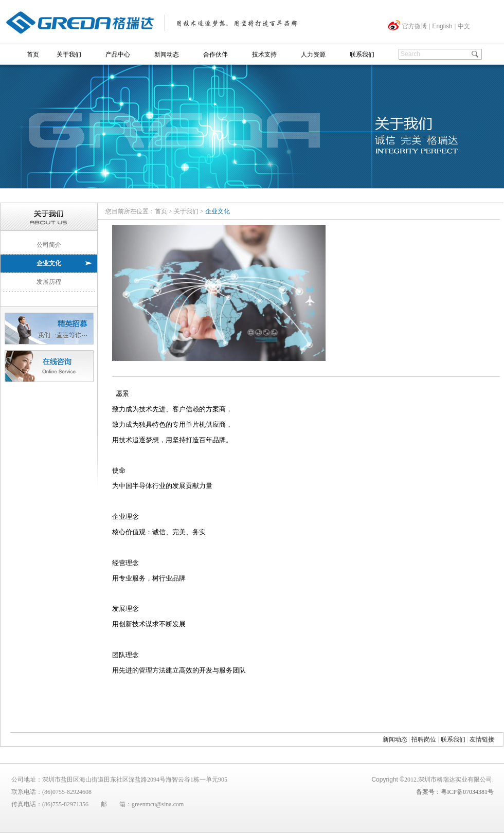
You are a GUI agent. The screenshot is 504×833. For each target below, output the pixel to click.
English (442, 26)
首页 (33, 55)
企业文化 (49, 263)
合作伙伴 (215, 55)
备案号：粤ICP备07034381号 (455, 792)
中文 (464, 26)
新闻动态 (167, 55)
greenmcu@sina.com (158, 804)
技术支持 (264, 55)
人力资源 (313, 55)
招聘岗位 (424, 739)
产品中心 (118, 55)
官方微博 (415, 26)
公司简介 (49, 245)
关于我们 (69, 55)
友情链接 (482, 739)
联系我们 (362, 55)
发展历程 (49, 282)
